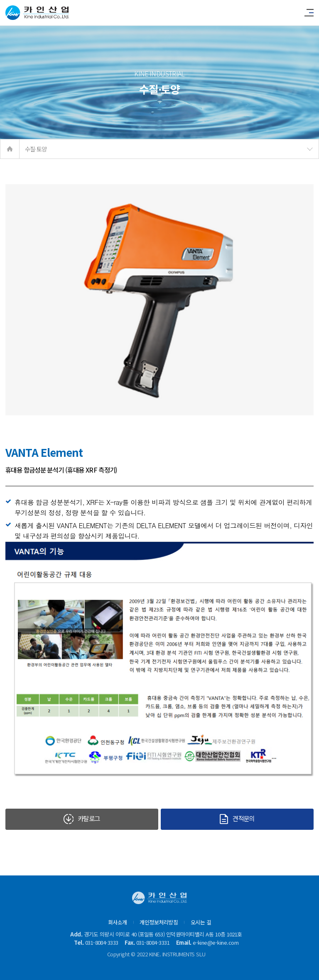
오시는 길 (201, 922)
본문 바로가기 (0, 0)
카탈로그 (82, 819)
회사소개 (118, 922)
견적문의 (237, 819)
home (10, 149)
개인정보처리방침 (159, 922)
